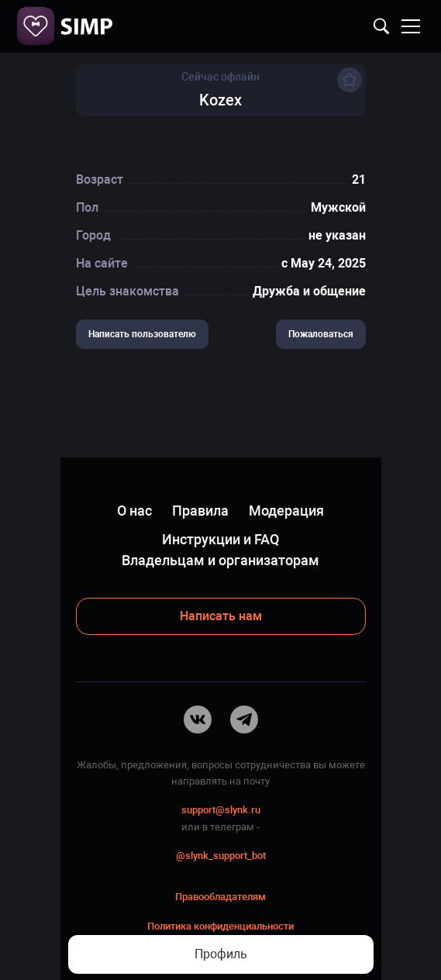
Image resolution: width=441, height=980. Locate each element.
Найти (381, 26)
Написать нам (221, 616)
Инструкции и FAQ (220, 539)
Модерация (286, 511)
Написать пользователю (142, 334)
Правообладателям (220, 897)
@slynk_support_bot (221, 856)
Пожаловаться (321, 334)
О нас (134, 511)
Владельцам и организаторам (220, 560)
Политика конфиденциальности (220, 926)
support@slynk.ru (221, 810)
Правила (200, 511)
